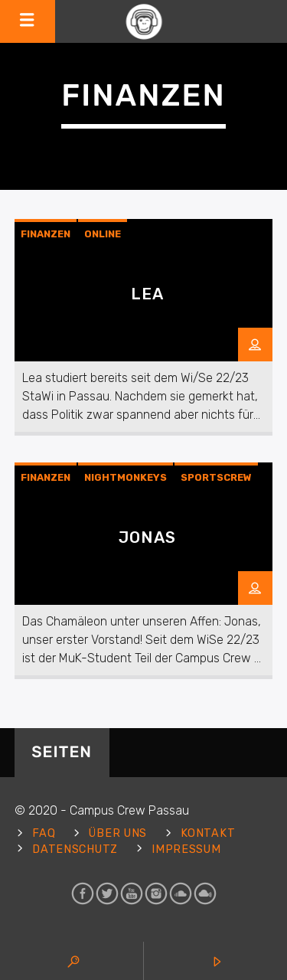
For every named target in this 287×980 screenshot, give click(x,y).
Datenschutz (75, 849)
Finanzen (46, 234)
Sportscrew (216, 477)
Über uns (118, 833)
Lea (147, 294)
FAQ (44, 833)
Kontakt (208, 833)
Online (103, 234)
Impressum (186, 849)
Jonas (147, 537)
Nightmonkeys (126, 477)
